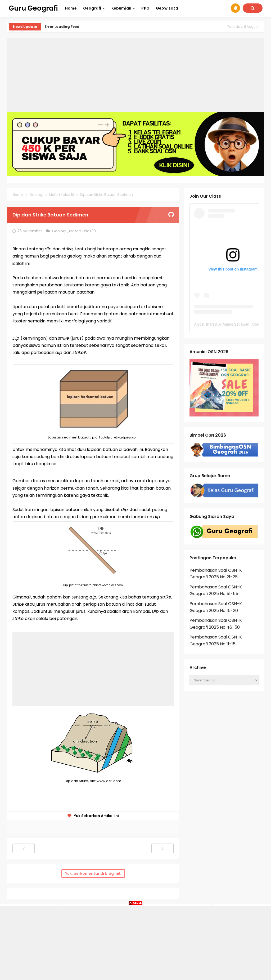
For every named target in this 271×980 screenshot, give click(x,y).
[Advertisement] (135, 75)
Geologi (60, 231)
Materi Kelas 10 (83, 231)
